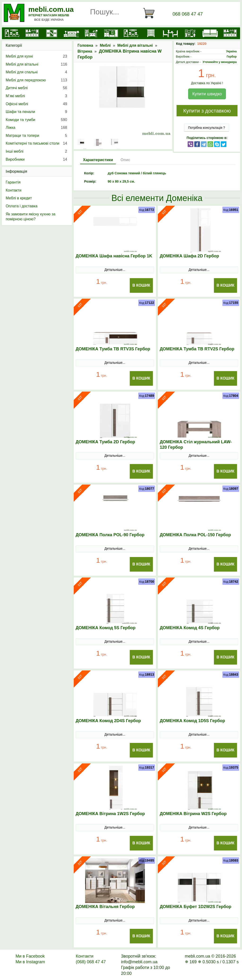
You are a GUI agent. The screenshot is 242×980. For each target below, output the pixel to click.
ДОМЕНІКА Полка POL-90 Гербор (110, 535)
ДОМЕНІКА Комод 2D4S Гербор (108, 721)
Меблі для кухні (36, 56)
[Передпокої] (111, 33)
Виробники (36, 159)
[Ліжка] (71, 33)
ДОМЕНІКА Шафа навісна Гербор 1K (114, 256)
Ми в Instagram (30, 962)
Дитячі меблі (36, 88)
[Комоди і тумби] (151, 33)
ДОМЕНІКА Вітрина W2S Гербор (193, 814)
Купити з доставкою (207, 111)
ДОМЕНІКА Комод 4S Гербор (190, 628)
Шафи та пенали (36, 112)
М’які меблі (36, 96)
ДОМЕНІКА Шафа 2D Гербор (189, 256)
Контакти (14, 190)
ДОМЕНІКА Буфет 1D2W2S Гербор (196, 907)
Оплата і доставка (22, 206)
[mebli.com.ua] (12, 33)
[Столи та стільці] (170, 33)
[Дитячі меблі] (91, 33)
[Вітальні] (131, 33)
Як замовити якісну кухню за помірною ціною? (30, 217)
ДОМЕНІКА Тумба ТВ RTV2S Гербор (197, 349)
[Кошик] (151, 13)
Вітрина (85, 51)
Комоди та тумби (36, 120)
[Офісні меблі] (190, 33)
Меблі (105, 45)
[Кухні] (32, 33)
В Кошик (141, 285)
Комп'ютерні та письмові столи (36, 143)
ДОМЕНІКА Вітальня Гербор (105, 907)
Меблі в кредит (19, 198)
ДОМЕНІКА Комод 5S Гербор (106, 628)
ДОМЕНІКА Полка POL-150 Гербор (195, 535)
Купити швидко (207, 94)
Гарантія (13, 182)
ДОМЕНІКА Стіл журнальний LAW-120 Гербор (196, 445)
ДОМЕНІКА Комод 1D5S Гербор (192, 721)
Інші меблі (36, 151)
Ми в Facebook (30, 956)
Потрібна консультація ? (207, 128)
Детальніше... (115, 270)
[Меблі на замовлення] (230, 33)
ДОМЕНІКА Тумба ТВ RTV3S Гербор (113, 349)
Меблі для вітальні (135, 45)
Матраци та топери (36, 136)
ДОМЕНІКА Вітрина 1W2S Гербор (110, 814)
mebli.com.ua (51, 9)
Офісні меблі (36, 104)
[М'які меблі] (210, 33)
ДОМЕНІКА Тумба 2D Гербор (105, 442)
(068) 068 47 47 (91, 962)
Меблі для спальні (36, 72)
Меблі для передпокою (36, 80)
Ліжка (36, 128)
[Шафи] (52, 33)
